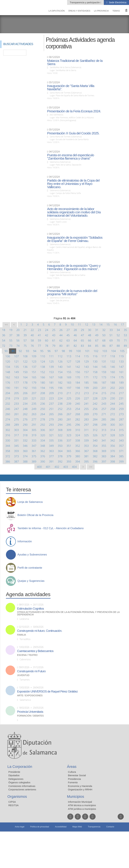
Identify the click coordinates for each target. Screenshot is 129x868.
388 (25, 461)
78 (47, 346)
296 (78, 425)
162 (8, 377)
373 (17, 456)
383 (104, 456)
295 (69, 425)
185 (86, 383)
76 (32, 346)
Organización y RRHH (80, 789)
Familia (22, 635)
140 (60, 367)
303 (17, 430)
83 (82, 346)
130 (95, 361)
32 (104, 330)
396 (95, 461)
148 (8, 372)
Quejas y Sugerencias (31, 581)
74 (18, 346)
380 (78, 456)
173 (104, 377)
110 (43, 356)
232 (8, 404)
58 (32, 340)
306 (43, 430)
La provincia (101, 11)
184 (78, 383)
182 (60, 383)
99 (71, 351)
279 (51, 419)
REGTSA (13, 805)
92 (20, 351)
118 (113, 356)
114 (78, 356)
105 (122, 351)
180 (43, 383)
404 (74, 467)
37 (11, 335)
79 (54, 346)
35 (125, 330)
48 (90, 335)
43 (54, 335)
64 (75, 340)
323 (69, 435)
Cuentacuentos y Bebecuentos (35, 651)
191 (17, 388)
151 (34, 372)
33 (111, 330)
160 (113, 372)
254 (78, 409)
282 (78, 419)
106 (8, 356)
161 (121, 372)
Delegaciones (16, 779)
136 (25, 367)
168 (60, 377)
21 (25, 330)
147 (121, 367)
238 (60, 404)
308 (60, 430)
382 (95, 456)
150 (25, 372)
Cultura (72, 772)
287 (121, 419)
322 (60, 435)
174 (113, 377)
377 (51, 456)
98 (63, 351)
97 (56, 351)
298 (95, 425)
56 (18, 340)
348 (43, 446)
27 (68, 330)
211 (69, 393)
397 (104, 461)
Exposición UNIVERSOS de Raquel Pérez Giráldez (47, 692)
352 (78, 446)
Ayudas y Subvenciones (32, 555)
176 (8, 383)
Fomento (73, 782)
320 (43, 435)
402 (57, 467)
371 (121, 451)
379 (69, 456)
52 (118, 335)
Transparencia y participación (85, 2)
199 (86, 388)
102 (96, 351)
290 (25, 425)
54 (4, 340)
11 (79, 324)
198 (78, 388)
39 (25, 335)
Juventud (23, 675)
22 (32, 330)
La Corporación (20, 767)
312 (95, 430)
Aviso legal (20, 827)
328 (113, 435)
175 (121, 377)
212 (78, 393)
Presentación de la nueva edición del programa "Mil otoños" (72, 292)
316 (8, 435)
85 (97, 346)
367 (86, 451)
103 (105, 351)
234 (25, 404)
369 (104, 451)
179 (34, 383)
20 (18, 330)
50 (104, 335)
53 (125, 335)
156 (78, 372)
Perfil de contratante (30, 568)
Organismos (17, 797)
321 (51, 435)
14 (101, 324)
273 (121, 414)
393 (69, 461)
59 (39, 340)
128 (78, 361)
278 (43, 419)
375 (34, 456)
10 (72, 324)
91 (13, 351)
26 (61, 330)
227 (86, 398)
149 (17, 372)
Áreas (72, 767)
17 (122, 324)
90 (6, 351)
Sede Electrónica (117, 2)
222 (43, 398)
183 (69, 383)
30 (90, 330)
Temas (116, 11)
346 (25, 446)
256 (95, 409)
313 (104, 430)
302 (8, 430)
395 (86, 461)
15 (108, 324)
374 (25, 456)
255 (86, 409)
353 (86, 446)
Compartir (4, 478)
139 (51, 367)
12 (86, 324)
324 (78, 435)
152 (43, 372)
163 (17, 377)
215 (104, 393)
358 (8, 451)
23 (39, 330)
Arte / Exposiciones (30, 696)
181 (51, 383)
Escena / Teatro (27, 655)
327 (104, 435)
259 (121, 409)
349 (51, 446)
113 (69, 356)
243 (104, 404)
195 (51, 388)
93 (28, 351)
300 (113, 425)
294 (60, 425)
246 (8, 409)
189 (121, 383)
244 (113, 404)
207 (34, 393)
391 (51, 461)
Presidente (14, 772)
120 (8, 361)
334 (43, 440)
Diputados (14, 775)
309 (69, 430)
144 (95, 367)
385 (121, 456)
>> (91, 467)
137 (34, 367)
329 (121, 435)
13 (94, 324)
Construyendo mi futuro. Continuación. (40, 631)
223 (51, 398)
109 (34, 356)
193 (34, 388)
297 (86, 425)
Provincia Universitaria (30, 712)
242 (95, 404)
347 (34, 446)
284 (95, 419)
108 (25, 356)
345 (17, 446)
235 (34, 404)
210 (60, 393)
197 (69, 388)
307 (51, 430)
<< (6, 325)
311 (86, 430)
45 (68, 335)
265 (51, 414)
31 (97, 330)
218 (8, 398)
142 (78, 367)
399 (121, 461)
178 (25, 383)
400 (39, 467)
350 (60, 446)
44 (61, 335)
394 (78, 461)
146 (113, 367)
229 (104, 398)
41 (39, 335)
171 (86, 377)
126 (60, 361)
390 (43, 461)
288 (8, 425)
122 (25, 361)
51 (111, 335)
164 (25, 377)
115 (86, 356)
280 (60, 419)
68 (104, 340)
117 (104, 356)
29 (82, 330)
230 (113, 398)
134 (8, 367)
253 (69, 409)
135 (17, 367)
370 (113, 451)
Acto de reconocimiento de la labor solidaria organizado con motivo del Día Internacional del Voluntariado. (74, 212)
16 (115, 324)
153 (51, 372)
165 (34, 377)
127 (69, 361)
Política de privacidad (40, 827)
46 (75, 335)
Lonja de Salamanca (30, 502)
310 (78, 430)
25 (54, 330)
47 (82, 335)
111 (51, 356)
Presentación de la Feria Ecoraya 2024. (74, 111)
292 (43, 425)
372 (8, 456)
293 (51, 425)
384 (113, 456)
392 (60, 461)
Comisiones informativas (22, 786)
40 (32, 335)
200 (95, 388)
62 (61, 340)
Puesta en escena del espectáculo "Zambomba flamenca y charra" (71, 157)
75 (25, 346)
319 (34, 435)
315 (121, 430)
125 (51, 361)
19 (11, 330)
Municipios (76, 797)
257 (104, 409)
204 (8, 393)
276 (25, 419)
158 (95, 372)
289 (17, 425)
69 (111, 340)
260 (8, 414)
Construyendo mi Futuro (31, 671)
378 (60, 456)
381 (86, 456)
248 (25, 409)
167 (51, 377)
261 (17, 414)
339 (86, 440)
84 (90, 346)
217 (121, 393)
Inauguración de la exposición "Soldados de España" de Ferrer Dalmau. (75, 239)
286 (113, 419)
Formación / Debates (30, 716)
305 (34, 430)
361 (34, 451)
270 (95, 414)
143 (86, 367)
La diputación (57, 11)
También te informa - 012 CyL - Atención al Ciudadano (51, 528)
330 (8, 440)
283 (86, 419)
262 (25, 414)
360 (25, 451)
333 (34, 440)
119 (121, 356)
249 (34, 409)
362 (43, 451)
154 (60, 372)
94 (35, 351)
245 (121, 404)
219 (17, 398)
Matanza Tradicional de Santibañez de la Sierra (75, 62)
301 (121, 425)
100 (79, 351)
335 (51, 440)
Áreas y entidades (79, 11)
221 (34, 398)
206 (25, 393)
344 (8, 446)
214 (95, 393)
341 (104, 440)
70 (118, 340)
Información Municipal (80, 802)
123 (34, 361)
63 (68, 340)
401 (48, 467)
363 (51, 451)
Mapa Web (77, 827)
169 (69, 377)
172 (95, 377)
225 (69, 398)
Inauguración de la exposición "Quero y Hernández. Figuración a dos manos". (74, 267)
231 (121, 398)
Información (25, 541)
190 (8, 388)
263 (34, 414)
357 (121, 446)
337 (69, 440)
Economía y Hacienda (80, 786)
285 (104, 419)
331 (17, 440)
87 (111, 346)
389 (34, 461)
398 (113, 461)
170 (78, 377)
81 (68, 346)
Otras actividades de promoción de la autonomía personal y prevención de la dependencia (68, 613)
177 (17, 383)
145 (104, 367)
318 (25, 435)
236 (43, 404)
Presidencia (74, 779)
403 (66, 467)
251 (51, 409)
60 (47, 340)
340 (95, 440)
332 (25, 440)
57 (25, 340)
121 (17, 361)
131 (104, 361)
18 (4, 330)
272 (113, 414)
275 (17, 419)
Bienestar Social (77, 775)
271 (104, 414)
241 (86, 404)
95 (42, 351)
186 (95, 383)
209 (51, 393)
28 (75, 330)
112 (60, 356)
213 (86, 393)
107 (17, 356)
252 (60, 409)
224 (60, 398)
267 (69, 414)
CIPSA (12, 802)
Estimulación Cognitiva (30, 609)
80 (61, 346)
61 (54, 340)
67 (97, 340)
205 (17, 393)
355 (104, 446)
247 (17, 409)
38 (18, 335)
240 (78, 404)
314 (113, 430)
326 (95, 435)
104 (113, 351)
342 (113, 440)
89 (125, 346)
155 (69, 372)
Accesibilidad (61, 827)
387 (17, 461)
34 (118, 330)
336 (60, 440)
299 (104, 425)
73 (11, 346)
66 (90, 340)
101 (87, 351)
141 (69, 367)
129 (86, 361)
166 (43, 377)
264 (43, 414)
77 (39, 346)
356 (113, 446)
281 (69, 419)
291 (34, 425)
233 (17, 404)
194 (43, 388)
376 (43, 456)
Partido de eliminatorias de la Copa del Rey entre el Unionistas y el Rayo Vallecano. (73, 184)
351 (69, 446)
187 (104, 383)
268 (78, 414)
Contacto (110, 827)
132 (113, 361)
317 (17, 435)
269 (86, 414)
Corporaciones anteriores (22, 789)
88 (118, 346)
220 (25, 398)
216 (113, 393)
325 (86, 435)
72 (4, 346)
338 (78, 440)
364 (60, 451)
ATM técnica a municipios (82, 805)
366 (78, 451)
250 (43, 409)
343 (121, 440)
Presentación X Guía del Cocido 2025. (73, 133)
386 (8, 461)
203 (121, 388)
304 (25, 430)
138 (43, 367)
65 (82, 340)
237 (51, 404)
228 (95, 398)
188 (113, 383)
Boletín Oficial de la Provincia (35, 515)
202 (113, 388)
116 (95, 356)
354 (95, 446)
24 (47, 330)
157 (86, 372)
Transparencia (94, 827)
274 (8, 419)
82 (75, 346)
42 (47, 335)
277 (34, 419)
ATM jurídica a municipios (82, 809)
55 (11, 340)
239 (69, 404)
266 (60, 414)
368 (95, 451)
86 (104, 346)
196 (60, 388)
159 (104, 372)
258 (113, 409)
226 (78, 398)
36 (4, 335)
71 (125, 340)
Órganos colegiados (19, 782)
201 (104, 388)
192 (25, 388)
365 (69, 451)
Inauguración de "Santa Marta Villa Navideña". (71, 88)
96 (49, 351)
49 (97, 335)
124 (43, 361)
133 (121, 361)
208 (43, 393)
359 (17, 451)
